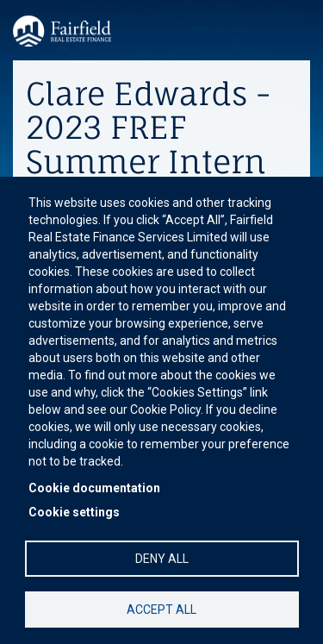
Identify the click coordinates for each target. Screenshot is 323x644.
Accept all (161, 610)
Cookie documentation (94, 488)
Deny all (162, 559)
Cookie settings (74, 512)
